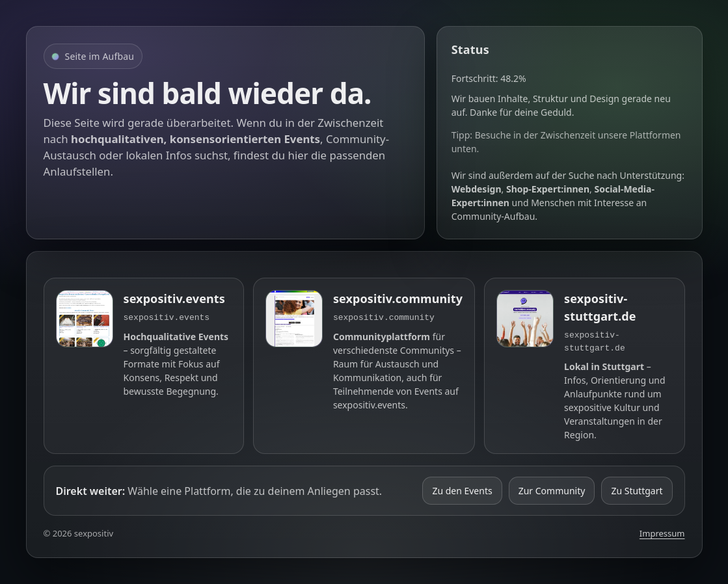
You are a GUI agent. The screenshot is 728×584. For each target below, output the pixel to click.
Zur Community (552, 491)
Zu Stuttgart (637, 491)
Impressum (662, 533)
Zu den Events (462, 491)
